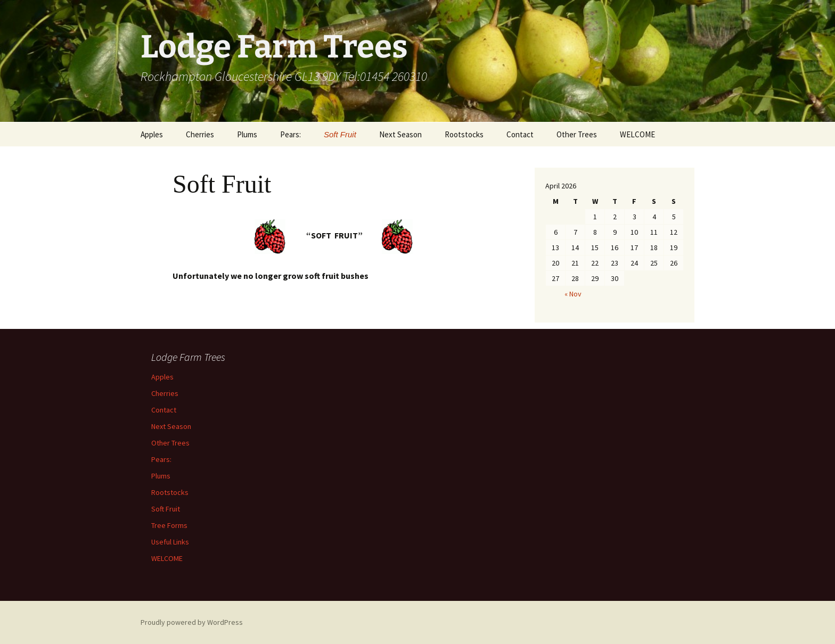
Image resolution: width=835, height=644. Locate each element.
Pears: (290, 134)
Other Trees (577, 134)
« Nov (573, 294)
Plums (247, 134)
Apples (152, 134)
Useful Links (170, 542)
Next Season (400, 134)
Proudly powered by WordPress (192, 622)
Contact (520, 134)
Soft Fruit (340, 134)
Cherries (200, 134)
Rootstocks (464, 134)
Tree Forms (169, 525)
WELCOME (637, 134)
